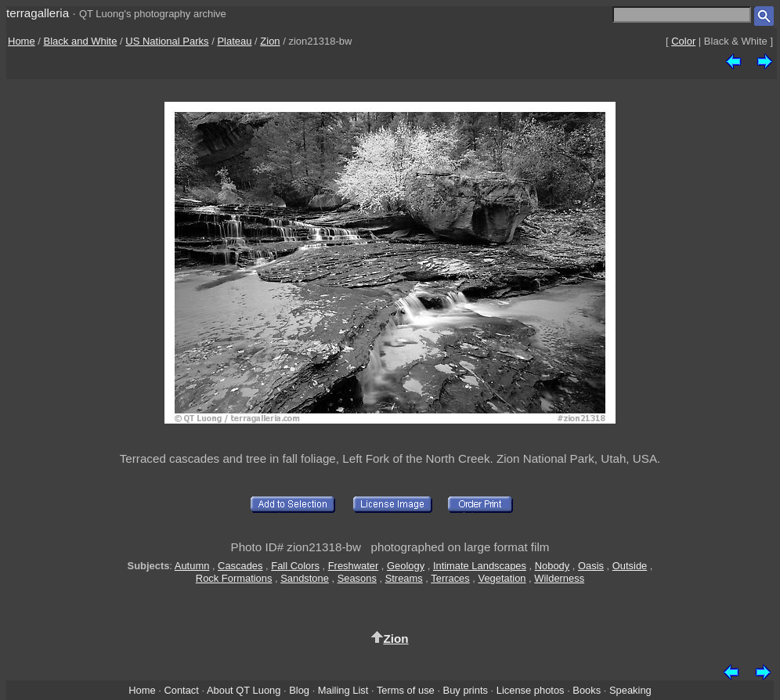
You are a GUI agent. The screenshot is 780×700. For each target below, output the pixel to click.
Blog (299, 690)
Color (683, 41)
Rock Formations (234, 578)
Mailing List (343, 690)
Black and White (81, 41)
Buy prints (466, 690)
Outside (630, 566)
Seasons (357, 578)
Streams (404, 578)
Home (22, 41)
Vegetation (502, 578)
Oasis (591, 566)
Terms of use (406, 690)
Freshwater (354, 566)
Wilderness (559, 578)
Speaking (630, 690)
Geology (406, 566)
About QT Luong (244, 690)
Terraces (450, 578)
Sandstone (305, 578)
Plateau (234, 41)
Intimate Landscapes (480, 566)
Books (587, 690)
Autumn (192, 566)
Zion (270, 41)
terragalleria (38, 13)
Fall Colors (295, 566)
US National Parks (167, 41)
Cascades (240, 566)
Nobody (552, 566)
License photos (531, 690)
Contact (181, 690)
